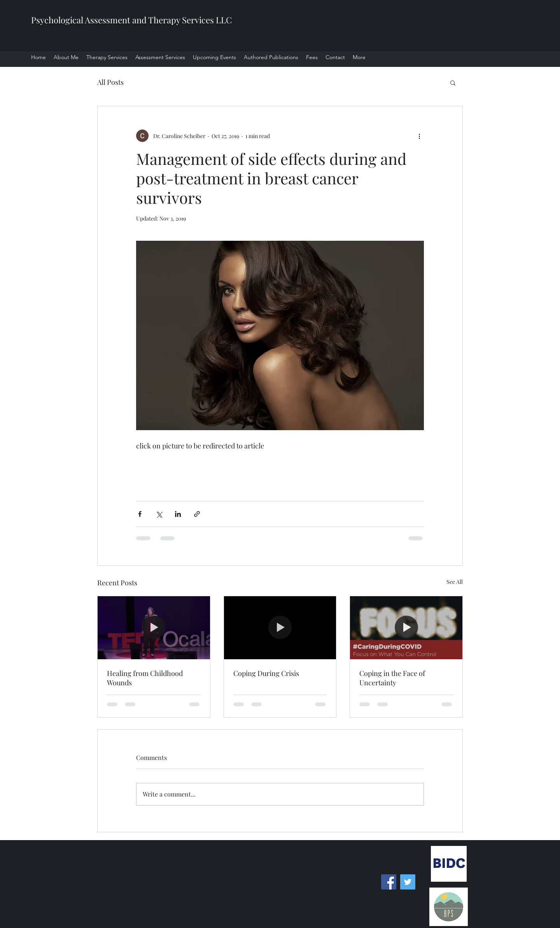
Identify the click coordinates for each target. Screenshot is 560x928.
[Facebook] (389, 882)
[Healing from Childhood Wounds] (154, 628)
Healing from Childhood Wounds (145, 678)
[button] (453, 82)
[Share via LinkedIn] (178, 514)
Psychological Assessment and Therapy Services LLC (131, 20)
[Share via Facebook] (140, 514)
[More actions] (419, 136)
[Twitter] (408, 882)
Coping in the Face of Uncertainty (392, 678)
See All (455, 582)
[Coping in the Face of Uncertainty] (406, 628)
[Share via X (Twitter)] (159, 514)
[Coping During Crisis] (280, 628)
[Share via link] (197, 514)
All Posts (110, 82)
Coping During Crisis (266, 673)
